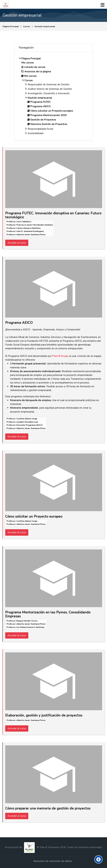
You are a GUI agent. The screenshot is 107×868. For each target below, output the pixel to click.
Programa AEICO (19, 323)
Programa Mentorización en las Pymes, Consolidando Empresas (48, 614)
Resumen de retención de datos (53, 861)
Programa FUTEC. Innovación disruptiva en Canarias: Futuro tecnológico (53, 215)
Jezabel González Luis (27, 422)
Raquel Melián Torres (27, 621)
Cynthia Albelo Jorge (27, 419)
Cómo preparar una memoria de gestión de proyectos (48, 808)
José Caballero (24, 222)
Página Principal (11, 27)
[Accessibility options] (98, 859)
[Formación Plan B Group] (6, 5)
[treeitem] (53, 96)
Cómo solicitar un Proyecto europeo (34, 516)
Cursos (27, 27)
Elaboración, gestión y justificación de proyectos (44, 715)
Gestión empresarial (45, 27)
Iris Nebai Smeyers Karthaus (31, 627)
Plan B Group (60, 356)
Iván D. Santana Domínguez (30, 231)
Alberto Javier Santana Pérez (31, 235)
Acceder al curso (17, 243)
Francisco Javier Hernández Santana (35, 225)
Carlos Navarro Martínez (28, 228)
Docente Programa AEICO (29, 425)
